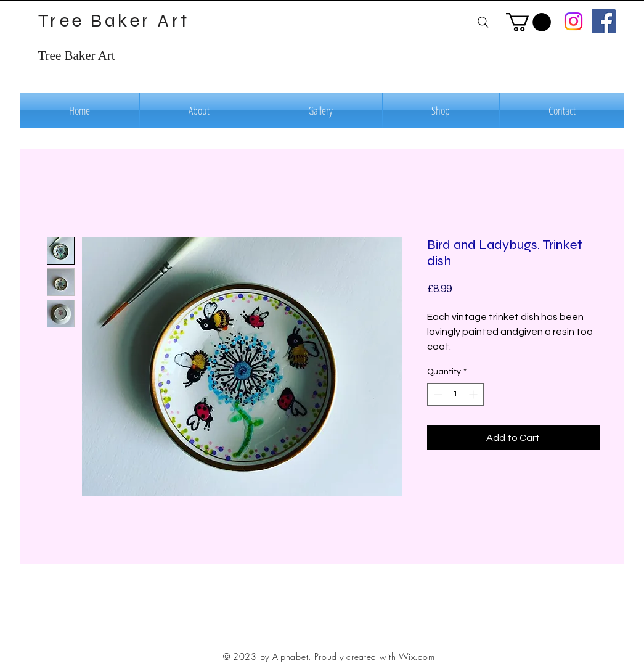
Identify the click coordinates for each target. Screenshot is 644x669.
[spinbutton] (455, 394)
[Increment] (474, 394)
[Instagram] (573, 21)
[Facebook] (604, 21)
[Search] (483, 22)
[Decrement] (437, 394)
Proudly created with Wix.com (375, 656)
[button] (528, 22)
